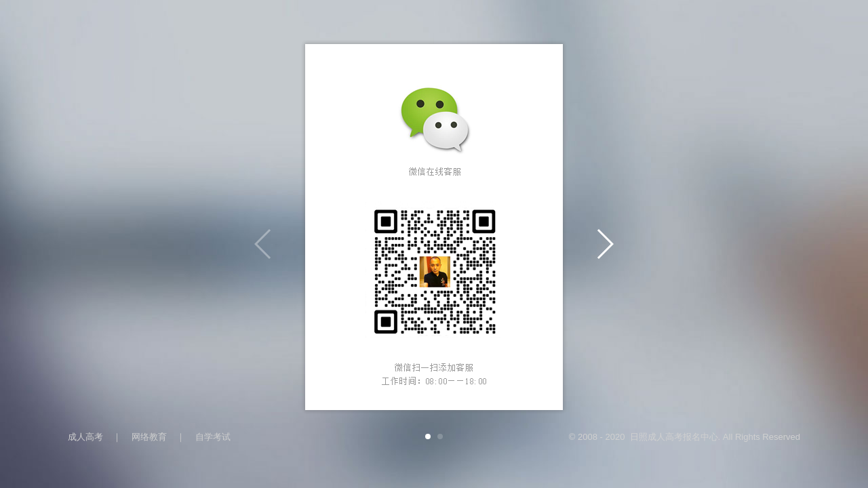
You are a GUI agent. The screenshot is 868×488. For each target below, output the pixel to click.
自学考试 (213, 437)
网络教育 (149, 437)
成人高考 (85, 437)
